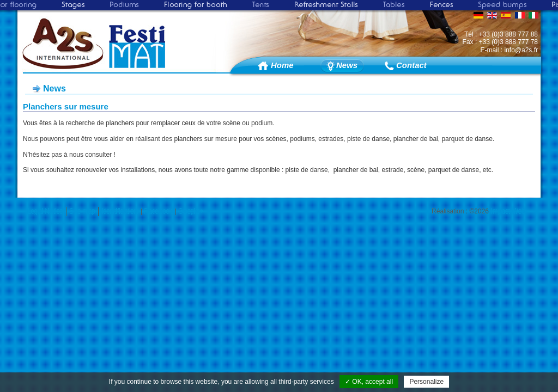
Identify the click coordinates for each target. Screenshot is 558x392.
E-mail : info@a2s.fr (509, 50)
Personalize (426, 382)
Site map (82, 211)
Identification (120, 211)
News (347, 65)
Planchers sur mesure (66, 106)
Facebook (158, 211)
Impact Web (508, 211)
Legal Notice (46, 211)
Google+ (191, 211)
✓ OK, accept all (369, 382)
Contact (411, 65)
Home (282, 65)
